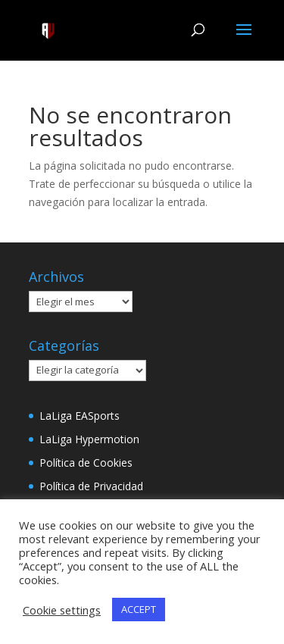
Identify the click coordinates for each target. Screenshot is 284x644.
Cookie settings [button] (62, 610)
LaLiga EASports (80, 416)
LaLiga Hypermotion (89, 439)
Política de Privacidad (91, 486)
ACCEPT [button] (139, 609)
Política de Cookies (86, 463)
